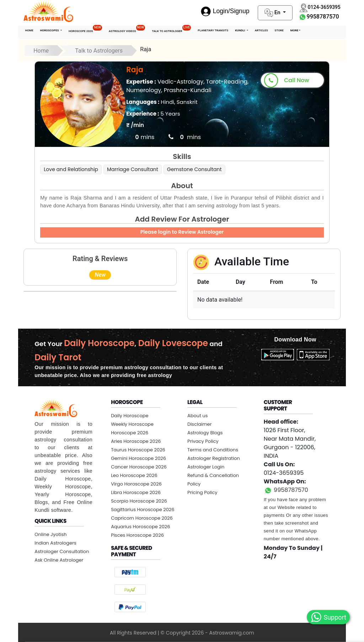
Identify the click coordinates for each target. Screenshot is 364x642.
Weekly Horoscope (132, 424)
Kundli (240, 30)
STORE (279, 30)
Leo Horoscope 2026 (134, 475)
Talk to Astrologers (99, 51)
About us (198, 416)
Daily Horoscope (130, 416)
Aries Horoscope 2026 (136, 441)
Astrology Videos (127, 29)
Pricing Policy (202, 492)
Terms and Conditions (213, 450)
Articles (261, 30)
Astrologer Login (206, 467)
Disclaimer (200, 424)
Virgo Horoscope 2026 (136, 484)
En (273, 13)
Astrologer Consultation (62, 551)
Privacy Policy (203, 441)
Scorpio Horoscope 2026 (139, 501)
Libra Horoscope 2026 (136, 492)
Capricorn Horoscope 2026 (142, 518)
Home (29, 30)
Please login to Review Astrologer (182, 232)
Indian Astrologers (55, 543)
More (295, 30)
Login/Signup (225, 11)
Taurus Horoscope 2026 (138, 450)
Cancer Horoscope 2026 (139, 467)
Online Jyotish (50, 534)
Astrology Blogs (205, 433)
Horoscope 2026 (85, 29)
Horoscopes (50, 30)
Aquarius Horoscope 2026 (140, 527)
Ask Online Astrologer (59, 560)
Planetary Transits (213, 30)
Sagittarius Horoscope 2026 (143, 510)
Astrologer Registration (214, 458)
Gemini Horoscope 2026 (138, 458)
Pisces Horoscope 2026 (137, 535)
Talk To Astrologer (171, 29)
